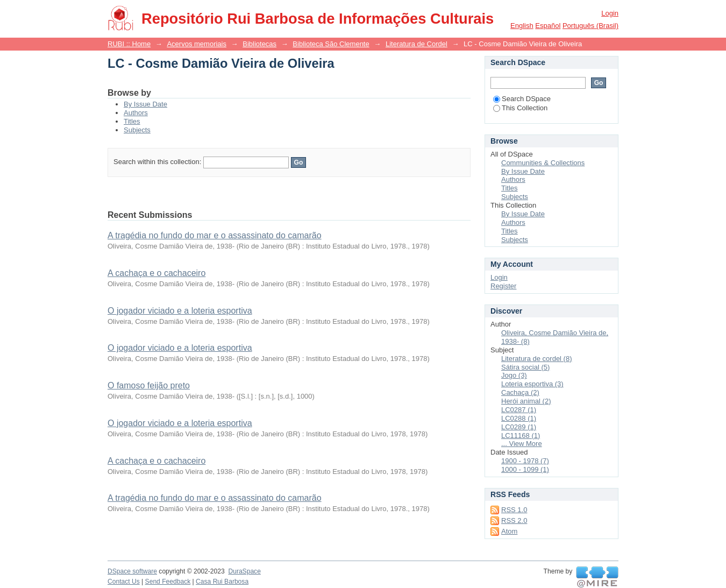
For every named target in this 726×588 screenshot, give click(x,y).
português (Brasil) (590, 26)
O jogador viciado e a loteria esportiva (180, 311)
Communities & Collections (543, 163)
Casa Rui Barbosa (222, 582)
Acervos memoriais (197, 44)
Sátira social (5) (525, 367)
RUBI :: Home (129, 44)
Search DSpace (522, 99)
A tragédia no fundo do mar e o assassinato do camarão (215, 235)
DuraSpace (244, 571)
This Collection (520, 108)
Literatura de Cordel (417, 44)
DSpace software (132, 571)
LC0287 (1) (519, 410)
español (548, 26)
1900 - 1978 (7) (525, 461)
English (522, 26)
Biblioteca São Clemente (331, 44)
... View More (522, 444)
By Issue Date (145, 104)
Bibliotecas (259, 44)
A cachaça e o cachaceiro (156, 273)
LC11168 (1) (521, 435)
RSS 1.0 (514, 510)
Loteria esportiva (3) (532, 384)
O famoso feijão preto (149, 385)
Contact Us (124, 582)
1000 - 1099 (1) (525, 469)
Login (610, 13)
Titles (132, 121)
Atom (509, 531)
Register (503, 286)
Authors (136, 113)
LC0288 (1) (519, 418)
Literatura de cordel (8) (537, 359)
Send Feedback (168, 582)
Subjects (137, 130)
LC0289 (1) (519, 427)
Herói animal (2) (526, 401)
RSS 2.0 (514, 520)
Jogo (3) (514, 375)
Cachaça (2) (520, 392)
